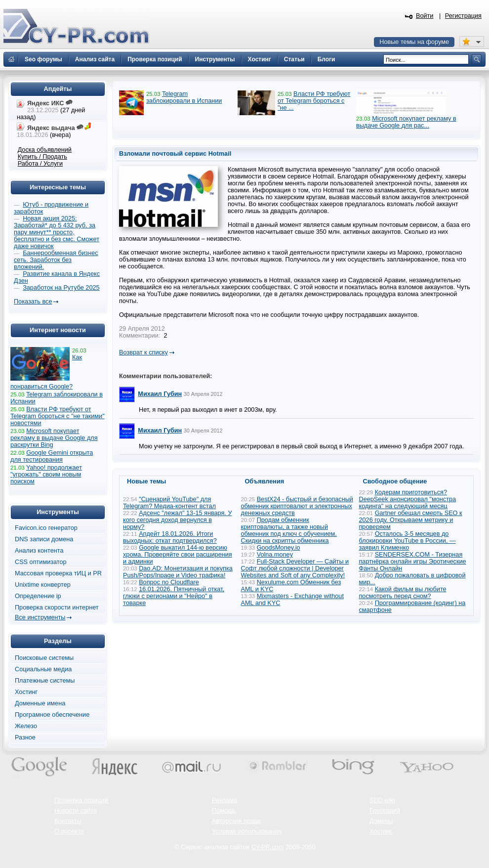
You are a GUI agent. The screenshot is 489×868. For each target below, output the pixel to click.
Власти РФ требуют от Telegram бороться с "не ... (314, 101)
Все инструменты (40, 617)
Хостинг (26, 692)
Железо (26, 726)
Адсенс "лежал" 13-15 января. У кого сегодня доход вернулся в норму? (177, 520)
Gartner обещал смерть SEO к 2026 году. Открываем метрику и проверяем (411, 520)
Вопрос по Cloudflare (169, 582)
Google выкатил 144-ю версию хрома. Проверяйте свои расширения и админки (178, 555)
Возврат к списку (143, 352)
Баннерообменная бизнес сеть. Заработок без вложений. (56, 260)
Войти (425, 16)
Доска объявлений (45, 150)
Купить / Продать (42, 157)
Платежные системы (45, 681)
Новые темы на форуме (414, 42)
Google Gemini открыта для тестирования (52, 456)
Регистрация (463, 16)
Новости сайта (76, 811)
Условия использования (247, 831)
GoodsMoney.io (279, 548)
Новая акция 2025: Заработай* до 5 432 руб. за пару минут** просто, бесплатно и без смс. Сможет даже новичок (57, 232)
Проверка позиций (81, 800)
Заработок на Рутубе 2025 (61, 288)
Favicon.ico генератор (46, 528)
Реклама (224, 800)
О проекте (69, 831)
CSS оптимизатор (41, 562)
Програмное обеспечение (52, 715)
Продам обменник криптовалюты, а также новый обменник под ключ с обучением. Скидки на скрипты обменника (289, 530)
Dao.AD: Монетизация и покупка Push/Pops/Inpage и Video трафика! (178, 572)
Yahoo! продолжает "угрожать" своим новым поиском (46, 475)
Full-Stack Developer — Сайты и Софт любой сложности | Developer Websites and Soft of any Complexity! (295, 568)
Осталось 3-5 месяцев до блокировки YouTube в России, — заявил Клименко (407, 541)
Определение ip (38, 596)
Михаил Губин (160, 394)
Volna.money (275, 555)
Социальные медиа (43, 669)
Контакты (68, 821)
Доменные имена (40, 703)
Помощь (224, 811)
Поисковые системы (44, 658)
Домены (381, 821)
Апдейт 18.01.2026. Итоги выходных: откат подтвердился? (170, 537)
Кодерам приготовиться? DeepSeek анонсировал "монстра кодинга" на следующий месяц (408, 499)
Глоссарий (385, 811)
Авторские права (236, 821)
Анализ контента (39, 551)
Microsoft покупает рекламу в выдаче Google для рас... (406, 122)
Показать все (33, 302)
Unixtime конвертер (43, 585)
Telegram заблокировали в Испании (184, 97)
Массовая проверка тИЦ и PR (58, 573)
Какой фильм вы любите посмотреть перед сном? (403, 593)
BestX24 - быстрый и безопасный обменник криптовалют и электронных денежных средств (297, 506)
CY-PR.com (268, 847)
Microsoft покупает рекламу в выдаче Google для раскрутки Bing (54, 438)
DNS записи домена (44, 539)
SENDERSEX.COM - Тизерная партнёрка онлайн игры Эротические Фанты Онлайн (413, 562)
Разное (25, 738)
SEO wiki (382, 800)
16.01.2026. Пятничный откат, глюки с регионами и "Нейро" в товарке (174, 596)
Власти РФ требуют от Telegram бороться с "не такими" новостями (58, 416)
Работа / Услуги (40, 164)
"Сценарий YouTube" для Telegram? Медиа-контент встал (169, 503)
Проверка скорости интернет (57, 608)
